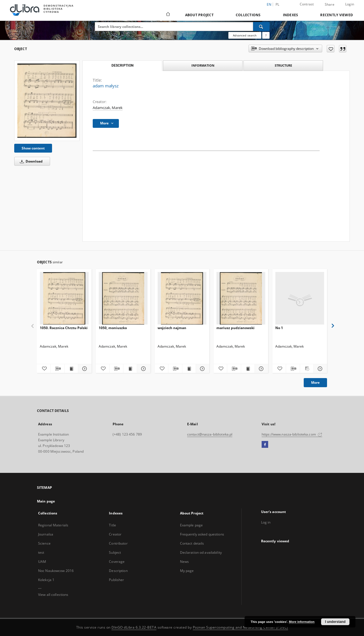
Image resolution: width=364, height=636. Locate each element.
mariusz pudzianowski (235, 328)
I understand (335, 622)
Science (44, 543)
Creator (115, 534)
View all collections (53, 595)
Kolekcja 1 (46, 580)
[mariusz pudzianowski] (241, 298)
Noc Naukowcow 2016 (56, 571)
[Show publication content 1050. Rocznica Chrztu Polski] (71, 369)
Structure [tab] (283, 65)
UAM (42, 562)
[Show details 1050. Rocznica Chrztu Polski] (84, 369)
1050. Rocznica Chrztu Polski (64, 328)
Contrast (307, 4)
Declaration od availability (201, 552)
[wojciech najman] (182, 298)
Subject (115, 552)
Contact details (192, 543)
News (184, 562)
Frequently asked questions (202, 534)
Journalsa (46, 534)
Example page (191, 525)
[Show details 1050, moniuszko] (143, 369)
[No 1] (300, 298)
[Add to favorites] (331, 49)
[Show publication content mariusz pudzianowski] (248, 369)
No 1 (279, 328)
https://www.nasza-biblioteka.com (292, 434)
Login (350, 4)
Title (112, 525)
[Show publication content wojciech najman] (189, 369)
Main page (46, 501)
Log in (266, 522)
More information (302, 622)
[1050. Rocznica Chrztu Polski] (64, 298)
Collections (248, 15)
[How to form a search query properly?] (266, 35)
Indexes (291, 15)
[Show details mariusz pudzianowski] (261, 369)
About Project (199, 15)
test (41, 552)
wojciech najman (172, 328)
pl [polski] (278, 4)
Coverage (117, 562)
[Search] (261, 26)
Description (118, 571)
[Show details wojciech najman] (202, 369)
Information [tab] (203, 65)
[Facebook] (265, 445)
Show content (33, 148)
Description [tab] (122, 65)
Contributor (118, 543)
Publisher (116, 580)
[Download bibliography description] (57, 369)
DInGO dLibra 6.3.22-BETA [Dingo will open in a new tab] (134, 627)
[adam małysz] (47, 101)
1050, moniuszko (113, 328)
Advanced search (245, 35)
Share (330, 5)
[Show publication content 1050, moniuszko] (130, 369)
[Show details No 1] (319, 369)
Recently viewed (337, 15)
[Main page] (168, 15)
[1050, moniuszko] (123, 298)
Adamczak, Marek (108, 108)
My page (187, 571)
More (315, 382)
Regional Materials (53, 525)
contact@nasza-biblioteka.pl (210, 434)
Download (30, 161)
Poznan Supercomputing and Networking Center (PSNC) (240, 627)
